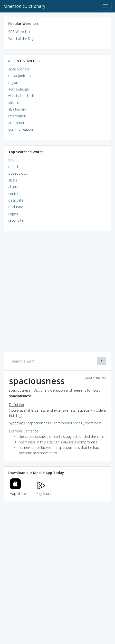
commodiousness (68, 423)
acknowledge (19, 89)
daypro (14, 83)
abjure (13, 187)
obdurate (16, 207)
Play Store (44, 491)
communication (21, 129)
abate (13, 180)
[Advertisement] (57, 294)
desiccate (16, 200)
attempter (16, 123)
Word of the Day (21, 39)
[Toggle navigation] (106, 6)
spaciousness (19, 69)
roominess (93, 423)
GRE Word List (19, 32)
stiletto (14, 103)
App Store (18, 491)
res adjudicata (19, 76)
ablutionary (17, 109)
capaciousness (39, 423)
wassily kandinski (21, 96)
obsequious (18, 173)
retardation (17, 116)
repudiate (16, 167)
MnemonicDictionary (24, 6)
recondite (16, 220)
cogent (14, 214)
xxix (11, 160)
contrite (14, 194)
